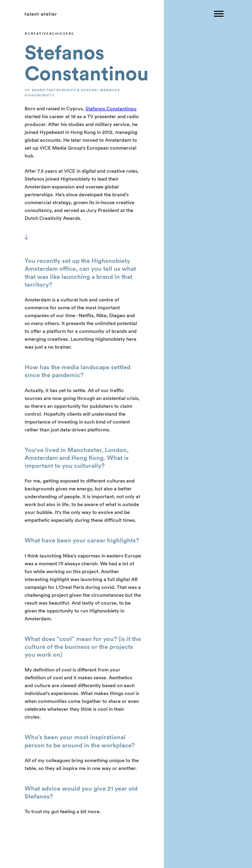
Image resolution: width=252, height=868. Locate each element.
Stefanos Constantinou (111, 109)
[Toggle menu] (219, 14)
